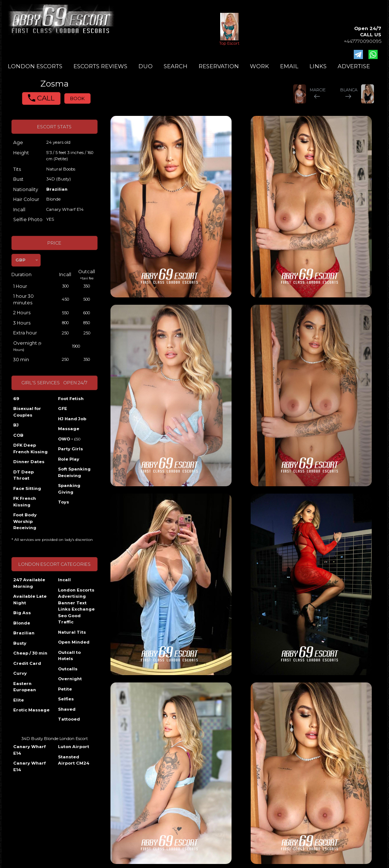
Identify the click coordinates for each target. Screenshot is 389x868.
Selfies (66, 699)
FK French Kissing (25, 502)
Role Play (69, 459)
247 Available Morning (29, 583)
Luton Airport (74, 747)
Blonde (22, 623)
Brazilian (57, 189)
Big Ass (22, 613)
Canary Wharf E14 (29, 750)
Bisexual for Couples (27, 412)
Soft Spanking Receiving (74, 472)
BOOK (77, 98)
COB (18, 435)
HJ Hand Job (72, 419)
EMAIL (289, 66)
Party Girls (70, 449)
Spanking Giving (69, 489)
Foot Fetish (71, 399)
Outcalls (68, 669)
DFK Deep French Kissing (30, 448)
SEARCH (176, 66)
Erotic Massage (31, 710)
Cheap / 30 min (30, 653)
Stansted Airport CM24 (74, 760)
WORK (259, 66)
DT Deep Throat (23, 475)
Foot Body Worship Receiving (25, 521)
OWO (69, 439)
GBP (20, 260)
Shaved (67, 709)
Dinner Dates (29, 462)
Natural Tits (72, 632)
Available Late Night (30, 600)
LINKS (318, 66)
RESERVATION (219, 66)
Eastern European (25, 687)
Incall (64, 580)
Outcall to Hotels (69, 656)
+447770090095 (363, 41)
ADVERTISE (354, 66)
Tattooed (69, 719)
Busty (20, 643)
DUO (146, 66)
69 (16, 399)
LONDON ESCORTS (35, 66)
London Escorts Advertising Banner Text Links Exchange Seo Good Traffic (76, 606)
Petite (65, 689)
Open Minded (74, 642)
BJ (16, 425)
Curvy (20, 673)
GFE (63, 409)
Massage (69, 429)
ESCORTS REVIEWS (100, 66)
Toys (63, 502)
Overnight (70, 679)
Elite (19, 700)
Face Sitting (27, 488)
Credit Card (27, 663)
